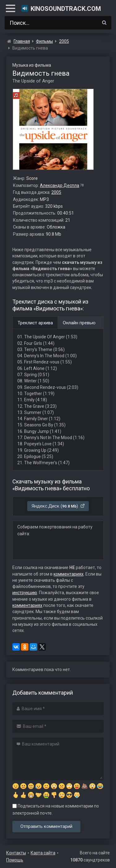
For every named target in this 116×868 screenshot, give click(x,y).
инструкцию (25, 593)
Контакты (16, 853)
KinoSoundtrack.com (61, 8)
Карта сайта (43, 853)
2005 (56, 192)
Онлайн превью (79, 323)
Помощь (15, 860)
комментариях (69, 574)
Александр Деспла (60, 185)
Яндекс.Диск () (58, 506)
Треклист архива (35, 323)
